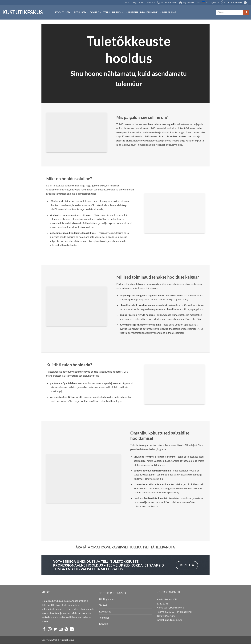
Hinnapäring (168, 12)
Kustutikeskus (23, 12)
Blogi (135, 3)
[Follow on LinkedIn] (72, 629)
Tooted (96, 12)
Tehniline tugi (113, 12)
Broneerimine (149, 12)
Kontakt (104, 624)
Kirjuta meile (187, 3)
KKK (141, 3)
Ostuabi (150, 2)
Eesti (202, 2)
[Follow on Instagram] (50, 629)
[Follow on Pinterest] (66, 629)
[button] (214, 3)
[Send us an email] (61, 629)
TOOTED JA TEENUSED (112, 593)
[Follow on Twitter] (55, 629)
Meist (128, 3)
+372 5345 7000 (167, 3)
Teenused (81, 12)
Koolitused (63, 12)
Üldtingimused (107, 599)
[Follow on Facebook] (44, 629)
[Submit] (246, 12)
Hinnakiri (132, 12)
